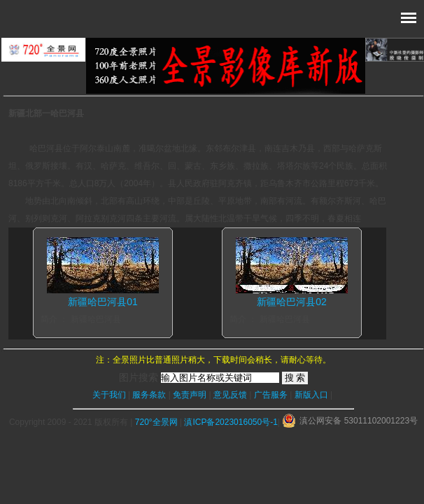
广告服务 (271, 395)
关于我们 (109, 395)
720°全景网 (156, 422)
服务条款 (149, 395)
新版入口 (311, 395)
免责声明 (190, 395)
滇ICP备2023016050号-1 (231, 422)
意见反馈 (230, 395)
